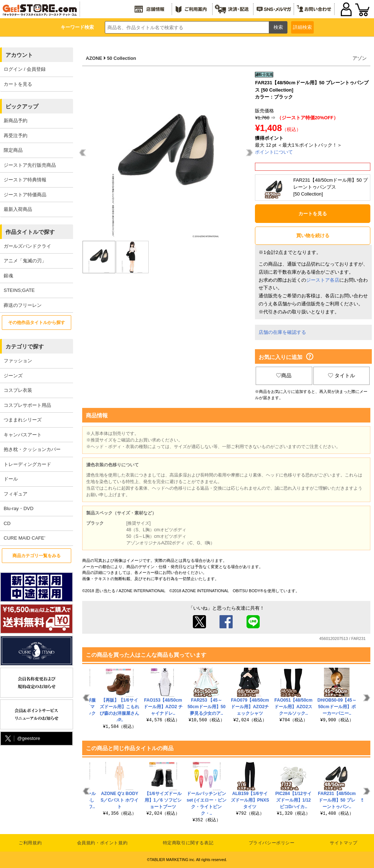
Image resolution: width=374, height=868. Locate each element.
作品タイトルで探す (30, 232)
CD (7, 523)
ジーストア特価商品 (25, 195)
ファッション (18, 361)
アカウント (19, 55)
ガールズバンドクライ (27, 246)
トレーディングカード (27, 464)
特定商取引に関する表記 (188, 843)
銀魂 (8, 276)
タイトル (341, 375)
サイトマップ (344, 843)
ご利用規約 (30, 843)
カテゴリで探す (25, 346)
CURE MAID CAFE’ (24, 538)
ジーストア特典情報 (25, 180)
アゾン (360, 58)
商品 (284, 375)
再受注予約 (16, 136)
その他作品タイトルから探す (37, 323)
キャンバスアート (23, 435)
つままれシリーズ (23, 420)
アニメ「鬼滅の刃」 (25, 261)
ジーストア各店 (323, 280)
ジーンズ (13, 376)
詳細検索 (302, 27)
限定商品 (13, 150)
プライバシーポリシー (272, 843)
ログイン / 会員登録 (25, 69)
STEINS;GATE (19, 290)
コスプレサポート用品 (27, 405)
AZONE (94, 58)
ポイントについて (274, 152)
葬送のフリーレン (23, 305)
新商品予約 (16, 121)
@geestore (22, 739)
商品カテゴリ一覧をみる (37, 556)
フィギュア (16, 494)
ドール (11, 479)
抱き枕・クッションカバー (32, 449)
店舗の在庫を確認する (282, 332)
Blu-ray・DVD (19, 508)
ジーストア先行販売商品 (30, 165)
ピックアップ (22, 106)
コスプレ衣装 (18, 390)
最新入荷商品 (18, 209)
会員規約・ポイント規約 (102, 843)
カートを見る (18, 84)
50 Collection (122, 58)
